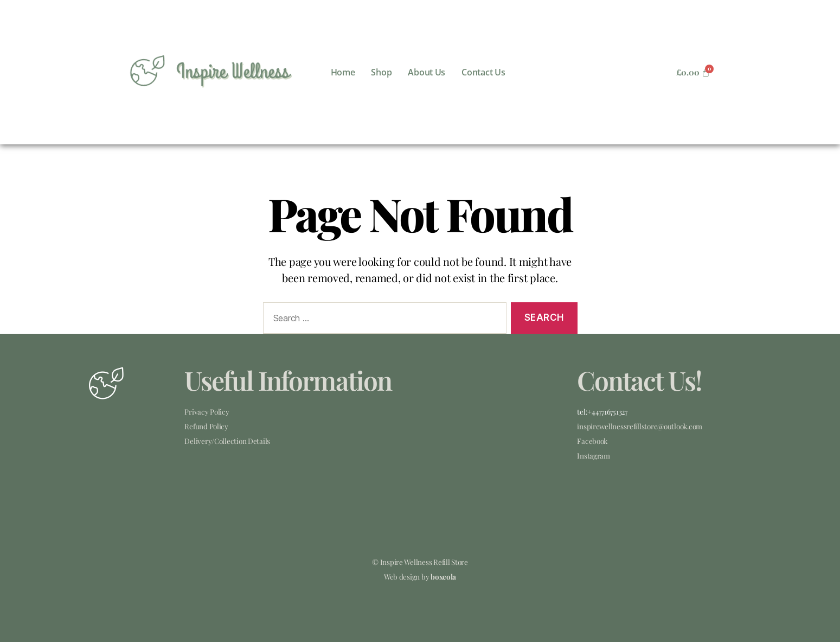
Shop (381, 72)
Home (343, 72)
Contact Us (483, 72)
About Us (427, 72)
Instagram (594, 455)
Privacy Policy (207, 411)
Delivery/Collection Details (227, 441)
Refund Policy (206, 426)
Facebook (592, 441)
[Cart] (693, 72)
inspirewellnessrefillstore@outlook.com (640, 426)
